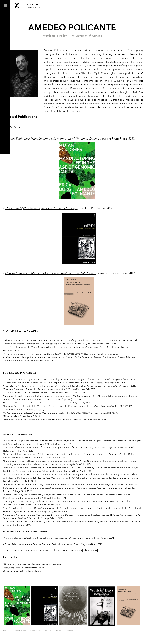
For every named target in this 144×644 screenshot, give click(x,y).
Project (6, 631)
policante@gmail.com (30, 571)
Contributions (20, 631)
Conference (36, 631)
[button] (5, 6)
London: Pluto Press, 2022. (70, 139)
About (58, 631)
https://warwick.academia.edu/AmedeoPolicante (37, 564)
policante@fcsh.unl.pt (33, 568)
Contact (69, 631)
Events (48, 631)
